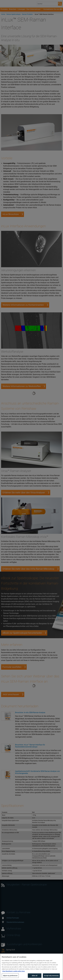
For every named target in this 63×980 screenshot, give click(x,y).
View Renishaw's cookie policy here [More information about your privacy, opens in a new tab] (14, 975)
